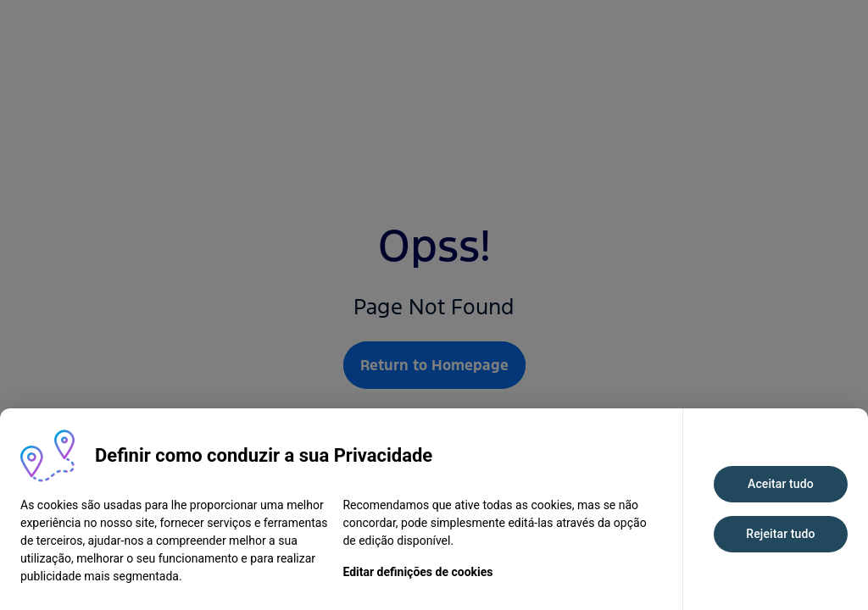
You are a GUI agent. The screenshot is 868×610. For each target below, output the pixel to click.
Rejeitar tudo (780, 534)
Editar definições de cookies (417, 572)
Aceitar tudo (781, 484)
